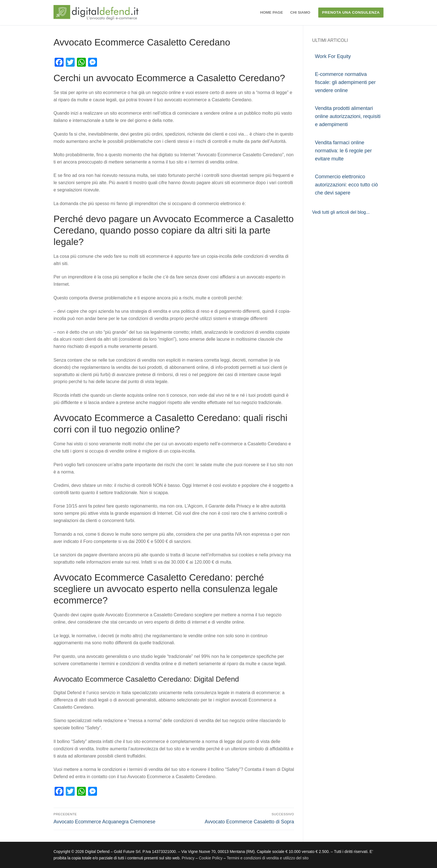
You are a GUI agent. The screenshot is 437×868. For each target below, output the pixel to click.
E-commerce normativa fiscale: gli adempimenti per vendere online (345, 82)
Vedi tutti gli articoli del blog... (341, 212)
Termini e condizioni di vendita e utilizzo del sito (268, 858)
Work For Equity (333, 56)
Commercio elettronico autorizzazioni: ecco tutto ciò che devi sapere (346, 185)
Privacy (189, 858)
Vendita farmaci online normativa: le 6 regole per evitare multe (343, 151)
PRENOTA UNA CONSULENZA (351, 12)
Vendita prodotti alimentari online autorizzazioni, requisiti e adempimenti (348, 116)
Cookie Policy (211, 858)
